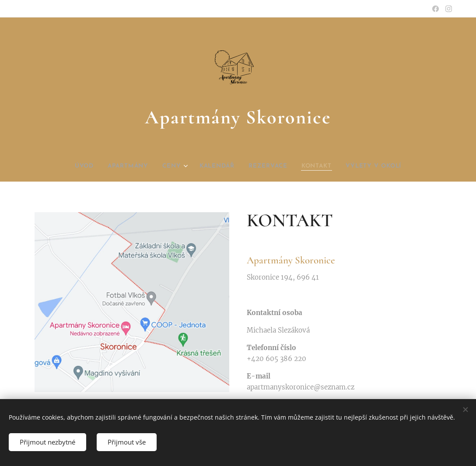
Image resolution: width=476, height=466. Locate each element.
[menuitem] (70, 166)
